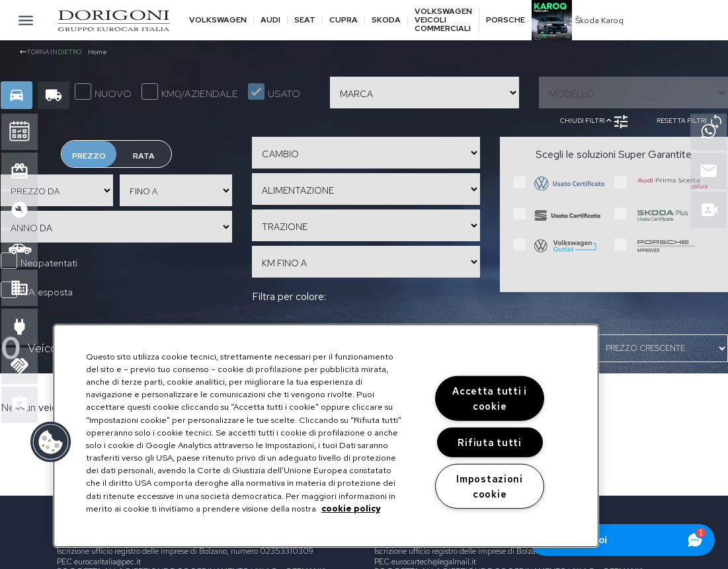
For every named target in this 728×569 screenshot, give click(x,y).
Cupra (344, 20)
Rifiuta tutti (489, 442)
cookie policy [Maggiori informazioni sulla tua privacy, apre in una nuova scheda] (351, 509)
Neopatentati (39, 261)
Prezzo (89, 156)
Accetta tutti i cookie (490, 398)
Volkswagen (218, 20)
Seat (305, 20)
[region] (326, 436)
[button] (51, 442)
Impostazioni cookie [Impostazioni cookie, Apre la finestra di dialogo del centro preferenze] (490, 486)
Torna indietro (51, 52)
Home (98, 52)
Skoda (386, 20)
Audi (270, 20)
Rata (144, 156)
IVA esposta (37, 290)
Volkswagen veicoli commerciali (443, 20)
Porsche (506, 20)
